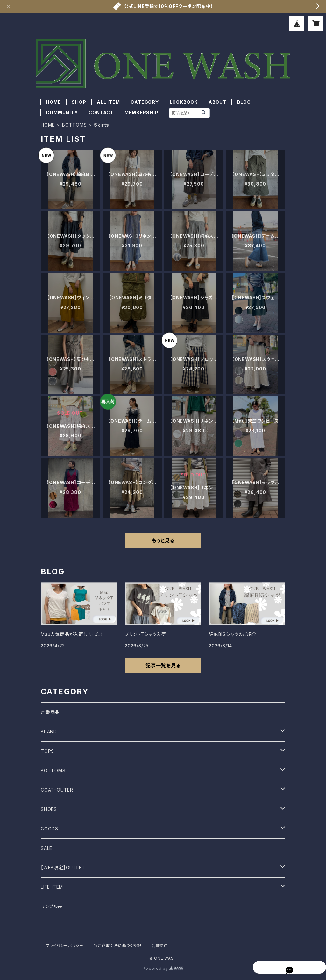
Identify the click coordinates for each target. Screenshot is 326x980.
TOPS (47, 751)
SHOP (79, 102)
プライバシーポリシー (65, 945)
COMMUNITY (62, 113)
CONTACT (101, 113)
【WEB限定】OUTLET (63, 867)
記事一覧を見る (163, 666)
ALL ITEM (108, 102)
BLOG (244, 102)
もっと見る (163, 540)
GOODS (50, 829)
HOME (53, 102)
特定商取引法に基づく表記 (117, 945)
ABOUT (217, 102)
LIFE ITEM (52, 887)
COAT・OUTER (57, 790)
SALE (46, 848)
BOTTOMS (74, 125)
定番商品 (50, 712)
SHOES (49, 809)
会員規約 (160, 945)
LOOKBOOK (184, 102)
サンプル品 (52, 906)
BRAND (49, 732)
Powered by (163, 968)
